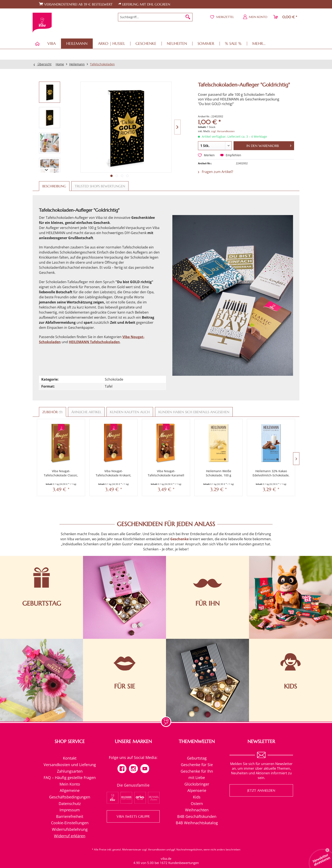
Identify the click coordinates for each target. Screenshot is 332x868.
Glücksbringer (197, 775)
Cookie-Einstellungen (70, 814)
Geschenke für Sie (197, 756)
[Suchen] (188, 17)
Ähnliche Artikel (86, 412)
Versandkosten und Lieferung (70, 756)
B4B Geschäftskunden (197, 808)
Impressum (70, 801)
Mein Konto (70, 775)
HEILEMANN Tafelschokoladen (94, 342)
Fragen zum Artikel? (216, 172)
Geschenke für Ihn (197, 762)
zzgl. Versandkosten (223, 131)
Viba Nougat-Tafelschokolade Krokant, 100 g (100, 465)
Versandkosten (157, 841)
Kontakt (70, 749)
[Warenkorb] (285, 17)
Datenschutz (70, 795)
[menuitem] (155, 17)
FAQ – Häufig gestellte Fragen (70, 769)
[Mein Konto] (255, 17)
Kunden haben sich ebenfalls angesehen (194, 412)
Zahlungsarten (70, 762)
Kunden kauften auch (130, 412)
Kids (197, 788)
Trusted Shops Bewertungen (100, 186)
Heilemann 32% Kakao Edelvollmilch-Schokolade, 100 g (232, 465)
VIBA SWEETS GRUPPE (133, 808)
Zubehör (53, 412)
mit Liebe (197, 769)
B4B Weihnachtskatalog (197, 814)
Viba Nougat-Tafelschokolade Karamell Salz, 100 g (144, 465)
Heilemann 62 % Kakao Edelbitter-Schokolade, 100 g (275, 465)
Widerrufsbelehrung (70, 821)
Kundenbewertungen (184, 854)
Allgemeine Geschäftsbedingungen (70, 785)
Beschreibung (54, 186)
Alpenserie (197, 782)
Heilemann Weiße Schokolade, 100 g (188, 464)
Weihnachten (197, 801)
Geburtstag (197, 749)
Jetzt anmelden (261, 782)
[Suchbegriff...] (155, 17)
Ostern (197, 795)
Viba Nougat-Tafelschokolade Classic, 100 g (57, 465)
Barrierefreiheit (70, 808)
